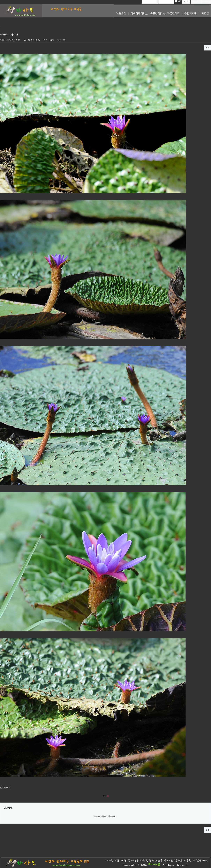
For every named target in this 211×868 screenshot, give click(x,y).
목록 (208, 48)
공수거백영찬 (13, 40)
